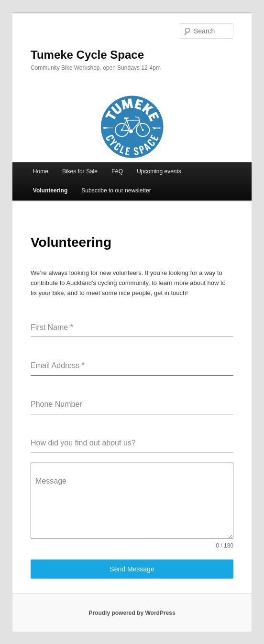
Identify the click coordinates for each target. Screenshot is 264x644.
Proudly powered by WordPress (132, 613)
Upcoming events (159, 171)
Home (41, 171)
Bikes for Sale (80, 171)
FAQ (117, 171)
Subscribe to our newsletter (116, 190)
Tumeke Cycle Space (87, 55)
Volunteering (50, 190)
